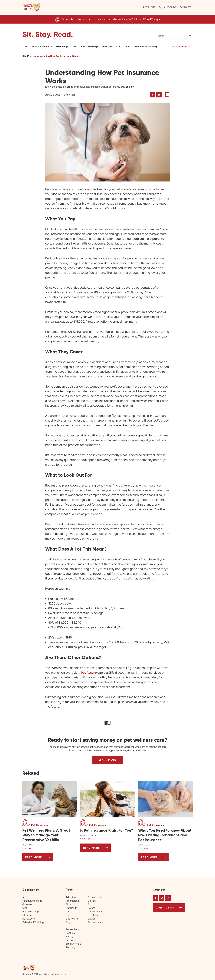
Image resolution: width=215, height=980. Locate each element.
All (26, 46)
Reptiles (70, 933)
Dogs (69, 922)
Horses (91, 908)
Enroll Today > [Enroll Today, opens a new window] (152, 19)
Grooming (62, 46)
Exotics (92, 901)
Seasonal (71, 940)
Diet (74, 46)
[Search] (175, 36)
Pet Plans (149, 7)
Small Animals (74, 944)
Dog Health (72, 919)
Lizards (92, 919)
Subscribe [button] (167, 7)
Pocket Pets (72, 929)
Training (70, 947)
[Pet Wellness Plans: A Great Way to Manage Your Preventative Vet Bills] (50, 835)
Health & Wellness (42, 46)
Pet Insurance (95, 922)
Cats (68, 911)
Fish (90, 904)
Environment (95, 897)
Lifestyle (107, 46)
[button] (31, 7)
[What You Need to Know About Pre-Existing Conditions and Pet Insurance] (165, 835)
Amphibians (72, 901)
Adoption (71, 897)
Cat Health (72, 908)
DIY (68, 915)
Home (26, 56)
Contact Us (165, 908)
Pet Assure (89, 673)
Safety (69, 936)
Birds (69, 904)
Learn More (107, 760)
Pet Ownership (89, 46)
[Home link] (46, 968)
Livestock (93, 915)
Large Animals (95, 911)
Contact (185, 7)
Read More (39, 858)
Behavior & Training (146, 46)
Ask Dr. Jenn (123, 46)
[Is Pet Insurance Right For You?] (107, 830)
